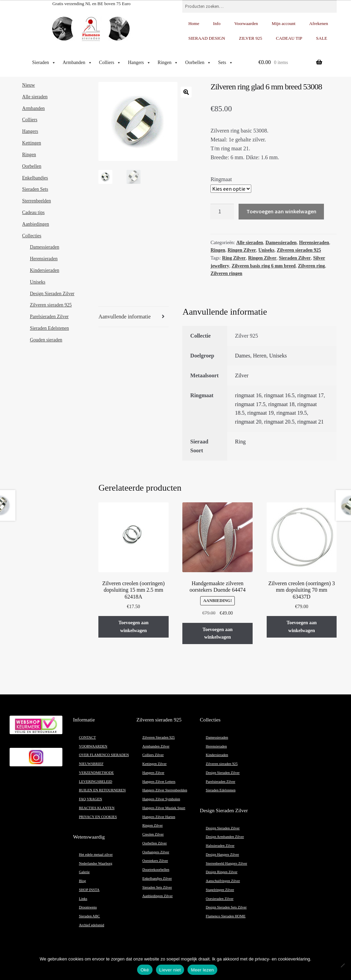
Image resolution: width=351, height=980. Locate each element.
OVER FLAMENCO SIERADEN (104, 755)
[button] (186, 92)
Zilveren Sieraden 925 (159, 737)
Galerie (84, 872)
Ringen (168, 63)
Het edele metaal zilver (96, 855)
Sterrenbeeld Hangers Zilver (226, 863)
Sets (225, 63)
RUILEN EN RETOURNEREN (102, 790)
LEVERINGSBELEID (95, 782)
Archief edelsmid (92, 925)
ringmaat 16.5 (279, 395)
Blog (82, 881)
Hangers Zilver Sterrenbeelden (165, 790)
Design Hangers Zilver (222, 855)
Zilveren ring (311, 266)
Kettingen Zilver (154, 764)
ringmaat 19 (261, 413)
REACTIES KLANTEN (97, 808)
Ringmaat (221, 179)
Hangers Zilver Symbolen (161, 799)
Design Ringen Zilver (221, 872)
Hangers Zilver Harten (159, 817)
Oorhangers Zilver (156, 852)
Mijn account (284, 23)
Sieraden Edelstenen (49, 328)
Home (194, 23)
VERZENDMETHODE (96, 773)
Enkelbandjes (35, 178)
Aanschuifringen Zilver (223, 881)
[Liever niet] (342, 965)
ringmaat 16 (248, 395)
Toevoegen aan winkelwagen (281, 211)
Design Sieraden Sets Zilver (226, 907)
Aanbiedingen (36, 224)
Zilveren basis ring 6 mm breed (264, 266)
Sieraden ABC (89, 916)
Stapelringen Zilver (220, 890)
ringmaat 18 (281, 404)
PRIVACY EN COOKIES (98, 817)
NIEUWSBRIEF (91, 764)
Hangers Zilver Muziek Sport (164, 808)
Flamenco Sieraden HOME (226, 916)
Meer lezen (202, 970)
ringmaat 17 (310, 395)
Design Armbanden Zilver (225, 837)
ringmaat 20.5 (279, 422)
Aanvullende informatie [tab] (124, 317)
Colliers (110, 63)
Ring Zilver (234, 258)
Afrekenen (319, 23)
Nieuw (29, 85)
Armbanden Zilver (156, 746)
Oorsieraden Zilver (220, 899)
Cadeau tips (34, 212)
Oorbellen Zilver (154, 843)
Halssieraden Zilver (220, 846)
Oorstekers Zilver (155, 861)
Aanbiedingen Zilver (157, 896)
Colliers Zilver (153, 755)
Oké (145, 970)
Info (217, 23)
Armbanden (77, 63)
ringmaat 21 (310, 422)
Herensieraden (314, 243)
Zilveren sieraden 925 (299, 250)
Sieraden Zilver (295, 258)
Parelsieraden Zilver (49, 317)
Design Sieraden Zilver (52, 294)
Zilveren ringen (226, 273)
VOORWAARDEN (93, 746)
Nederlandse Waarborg (95, 863)
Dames (243, 356)
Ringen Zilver (242, 250)
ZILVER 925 (251, 38)
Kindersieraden (45, 270)
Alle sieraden (250, 243)
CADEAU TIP (289, 38)
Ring (240, 442)
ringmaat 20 (248, 422)
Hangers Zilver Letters (159, 782)
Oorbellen (198, 63)
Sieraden (44, 63)
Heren (260, 356)
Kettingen (32, 143)
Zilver (242, 375)
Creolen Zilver (153, 834)
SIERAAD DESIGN (207, 38)
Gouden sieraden (46, 340)
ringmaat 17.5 (250, 404)
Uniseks (267, 250)
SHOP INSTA (89, 890)
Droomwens (88, 907)
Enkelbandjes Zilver (157, 878)
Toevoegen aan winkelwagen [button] (133, 627)
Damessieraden (281, 243)
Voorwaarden (246, 23)
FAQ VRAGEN (90, 799)
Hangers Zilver (153, 773)
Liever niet (170, 970)
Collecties (32, 236)
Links (83, 899)
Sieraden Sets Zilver (157, 887)
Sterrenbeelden (37, 201)
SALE (322, 38)
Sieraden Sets (35, 189)
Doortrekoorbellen (156, 870)
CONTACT (87, 737)
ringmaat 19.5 (292, 413)
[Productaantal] (222, 212)
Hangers (139, 63)
